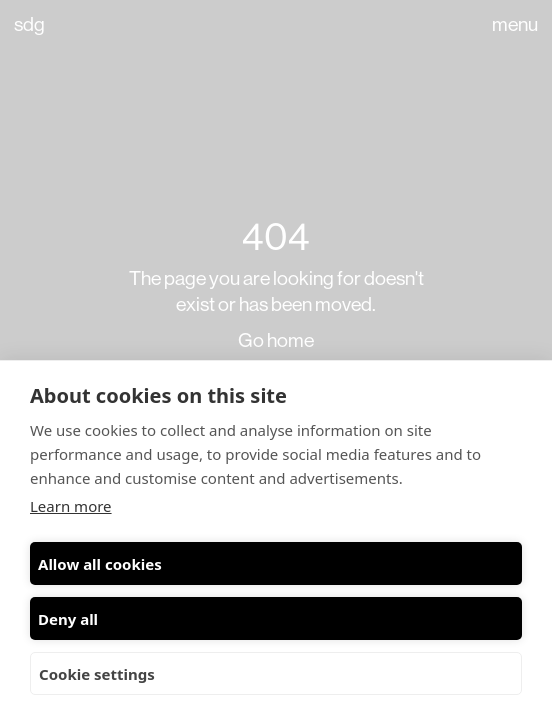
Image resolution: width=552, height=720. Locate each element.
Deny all (68, 619)
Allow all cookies (100, 564)
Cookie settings (97, 674)
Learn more (71, 506)
